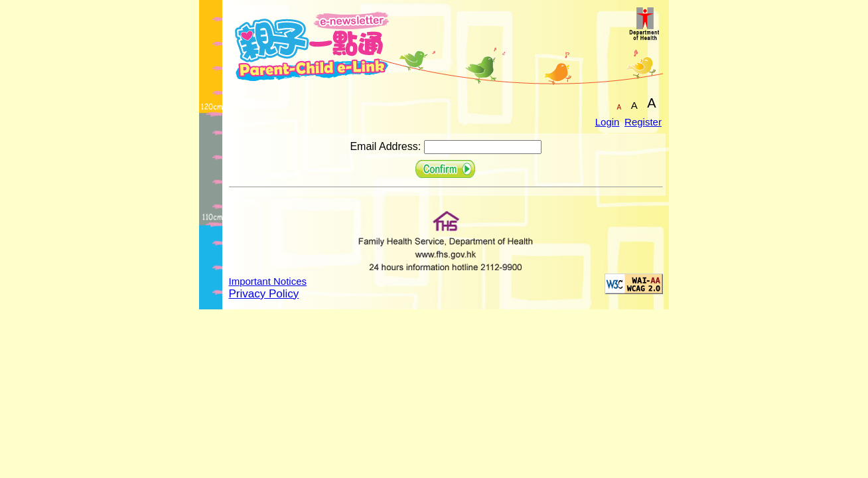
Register (643, 122)
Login (608, 122)
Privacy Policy (264, 294)
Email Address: (385, 146)
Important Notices (268, 281)
